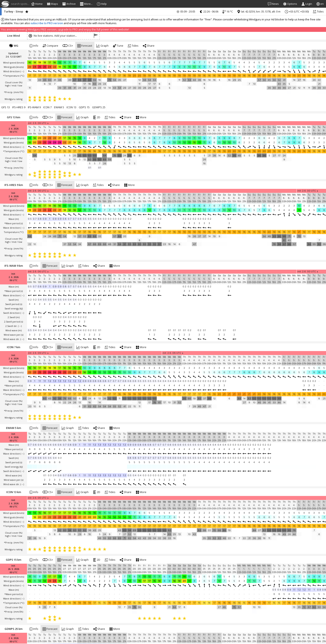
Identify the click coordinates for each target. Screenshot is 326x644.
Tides (318, 11)
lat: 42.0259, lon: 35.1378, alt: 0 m (259, 11)
